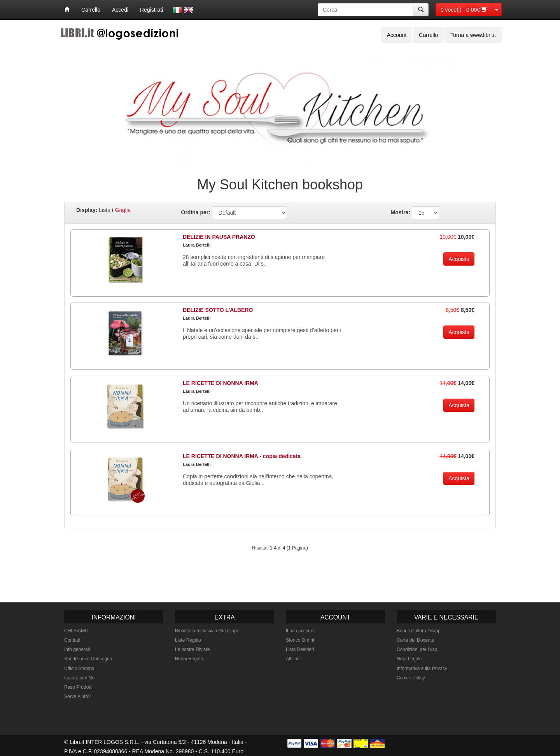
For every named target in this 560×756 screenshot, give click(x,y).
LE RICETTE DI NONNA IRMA (220, 383)
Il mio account (300, 631)
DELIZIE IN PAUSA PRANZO (219, 237)
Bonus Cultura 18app (419, 631)
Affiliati (293, 659)
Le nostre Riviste (192, 649)
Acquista (459, 259)
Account (397, 35)
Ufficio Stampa (79, 668)
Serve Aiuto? (77, 696)
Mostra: (401, 212)
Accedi (120, 10)
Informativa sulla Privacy (422, 668)
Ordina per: (196, 212)
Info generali (77, 649)
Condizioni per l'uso (417, 649)
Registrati (151, 10)
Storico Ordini (300, 640)
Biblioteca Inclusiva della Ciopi (206, 631)
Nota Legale (409, 659)
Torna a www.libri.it (473, 35)
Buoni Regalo (189, 659)
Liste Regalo (188, 640)
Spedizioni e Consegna (88, 659)
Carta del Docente (416, 640)
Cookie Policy (411, 678)
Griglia (123, 210)
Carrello (91, 10)
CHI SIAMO (76, 631)
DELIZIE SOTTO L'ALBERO (218, 310)
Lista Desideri (300, 649)
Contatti (72, 640)
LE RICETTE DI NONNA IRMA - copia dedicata (242, 456)
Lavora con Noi (80, 678)
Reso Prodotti (78, 687)
